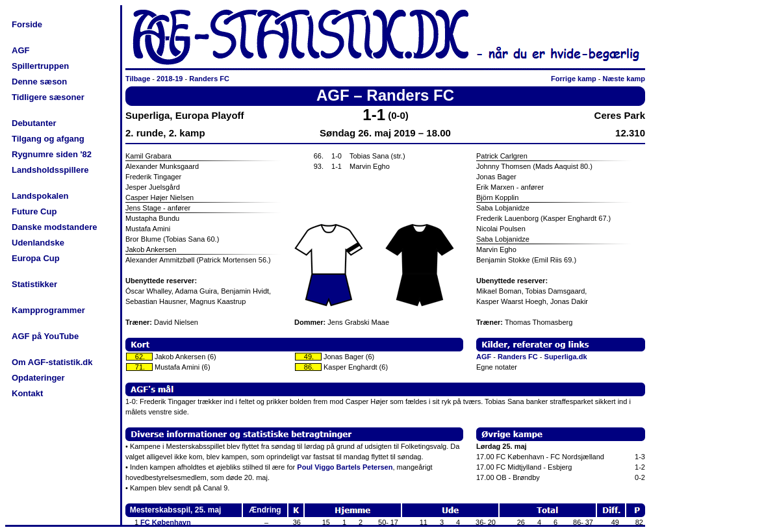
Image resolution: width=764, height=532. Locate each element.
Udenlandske (38, 243)
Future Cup (34, 211)
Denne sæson (39, 82)
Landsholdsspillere (50, 170)
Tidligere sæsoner (48, 97)
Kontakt (27, 393)
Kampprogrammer (48, 310)
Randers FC (209, 79)
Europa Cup (36, 258)
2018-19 (170, 79)
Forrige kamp (574, 79)
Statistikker (34, 284)
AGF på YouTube (45, 336)
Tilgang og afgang (48, 139)
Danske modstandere (55, 227)
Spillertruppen (40, 66)
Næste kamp (624, 79)
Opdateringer (38, 378)
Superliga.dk (566, 357)
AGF (20, 50)
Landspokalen (40, 196)
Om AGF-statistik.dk (52, 362)
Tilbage (138, 79)
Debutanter (34, 123)
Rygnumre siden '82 (52, 154)
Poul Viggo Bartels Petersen (345, 467)
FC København (166, 522)
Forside (27, 24)
